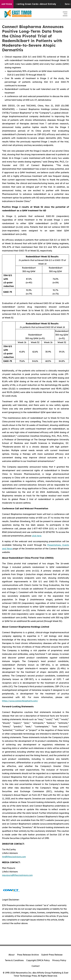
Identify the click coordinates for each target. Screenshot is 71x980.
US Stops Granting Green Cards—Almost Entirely (32, 4)
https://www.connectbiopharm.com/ (20, 701)
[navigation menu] (65, 14)
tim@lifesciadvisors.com (14, 857)
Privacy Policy (59, 960)
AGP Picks (7, 4)
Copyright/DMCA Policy (38, 960)
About (11, 955)
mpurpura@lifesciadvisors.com (17, 875)
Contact (36, 966)
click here (37, 536)
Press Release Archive (28, 955)
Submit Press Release (52, 955)
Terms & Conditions (14, 960)
